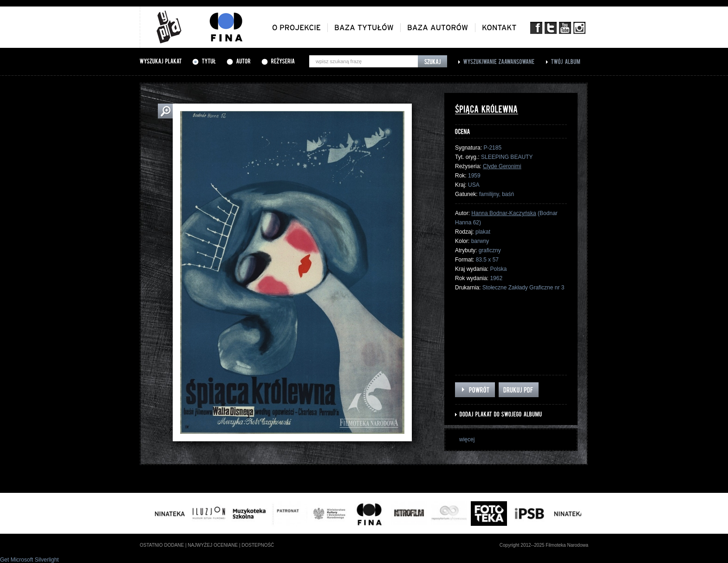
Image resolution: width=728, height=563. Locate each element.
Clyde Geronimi (502, 166)
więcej (467, 439)
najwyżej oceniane (213, 545)
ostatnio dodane (162, 545)
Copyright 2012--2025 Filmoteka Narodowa (544, 545)
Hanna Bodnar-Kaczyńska (504, 213)
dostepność (258, 545)
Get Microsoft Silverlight (29, 560)
